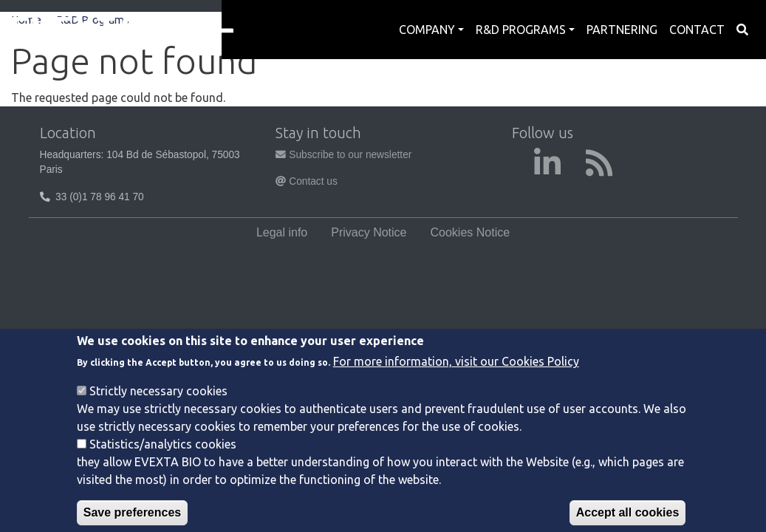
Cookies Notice (471, 232)
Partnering (622, 30)
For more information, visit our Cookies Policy (456, 377)
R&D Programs (521, 30)
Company (427, 30)
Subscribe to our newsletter (343, 155)
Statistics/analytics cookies (163, 460)
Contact (697, 30)
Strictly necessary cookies (158, 406)
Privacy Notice (369, 232)
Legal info (282, 232)
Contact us (306, 181)
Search (742, 30)
